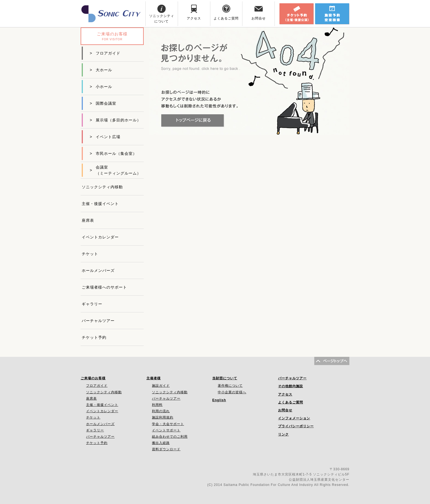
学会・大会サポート (168, 424)
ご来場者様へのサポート (104, 287)
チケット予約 (94, 337)
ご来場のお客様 (93, 378)
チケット (90, 254)
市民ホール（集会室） (113, 153)
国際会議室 (103, 103)
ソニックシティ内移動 (102, 187)
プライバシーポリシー (296, 426)
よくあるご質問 (291, 402)
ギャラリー (92, 304)
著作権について (230, 386)
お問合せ (285, 410)
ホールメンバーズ (98, 270)
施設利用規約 (163, 417)
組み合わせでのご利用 (170, 437)
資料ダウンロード (166, 449)
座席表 (88, 220)
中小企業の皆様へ (232, 392)
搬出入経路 (161, 443)
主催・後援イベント (100, 204)
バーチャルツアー (98, 321)
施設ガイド (161, 386)
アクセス (285, 394)
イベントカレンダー (100, 237)
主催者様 (154, 378)
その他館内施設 (291, 386)
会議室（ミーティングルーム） (115, 170)
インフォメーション (294, 418)
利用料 (157, 405)
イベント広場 (105, 137)
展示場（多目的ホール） (115, 120)
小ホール (101, 87)
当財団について (225, 378)
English (219, 400)
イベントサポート (166, 430)
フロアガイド (105, 53)
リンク (283, 434)
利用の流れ (161, 411)
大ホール (101, 70)
